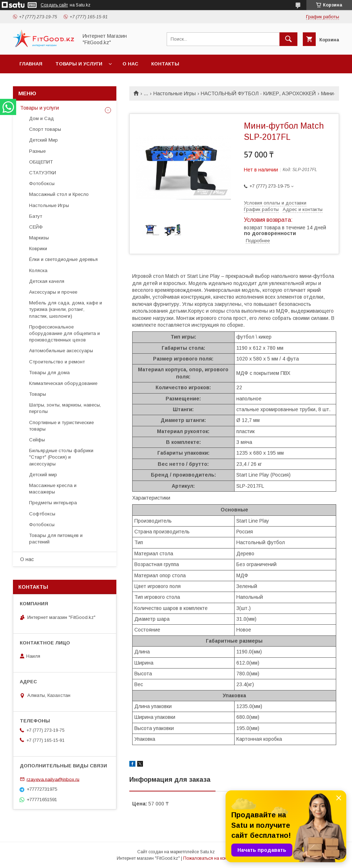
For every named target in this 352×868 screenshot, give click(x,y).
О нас (130, 64)
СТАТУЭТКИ (43, 173)
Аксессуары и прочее (53, 292)
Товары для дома (49, 373)
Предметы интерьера (53, 503)
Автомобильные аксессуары (61, 351)
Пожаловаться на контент (209, 858)
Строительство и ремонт (57, 362)
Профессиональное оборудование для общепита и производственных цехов (64, 333)
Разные (37, 151)
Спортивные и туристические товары (61, 426)
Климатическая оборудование (63, 383)
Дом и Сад (41, 118)
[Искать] (288, 39)
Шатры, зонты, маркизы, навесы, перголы (65, 408)
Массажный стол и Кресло (59, 194)
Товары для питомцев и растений (56, 539)
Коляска (38, 270)
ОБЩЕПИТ (41, 162)
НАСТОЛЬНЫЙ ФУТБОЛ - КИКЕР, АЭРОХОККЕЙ (258, 93)
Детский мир (43, 475)
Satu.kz (207, 852)
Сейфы (37, 440)
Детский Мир (43, 140)
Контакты (165, 64)
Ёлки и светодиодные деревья (63, 259)
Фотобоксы (42, 183)
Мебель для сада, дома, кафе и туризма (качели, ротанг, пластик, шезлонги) (66, 309)
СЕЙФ (36, 227)
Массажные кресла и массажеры (53, 489)
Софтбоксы (42, 514)
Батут (36, 216)
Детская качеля (47, 281)
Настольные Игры (175, 93)
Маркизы (39, 238)
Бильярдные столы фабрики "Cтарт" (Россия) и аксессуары (61, 457)
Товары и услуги (79, 64)
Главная (31, 64)
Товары (38, 394)
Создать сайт (54, 5)
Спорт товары (45, 129)
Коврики (38, 249)
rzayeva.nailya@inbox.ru (53, 779)
